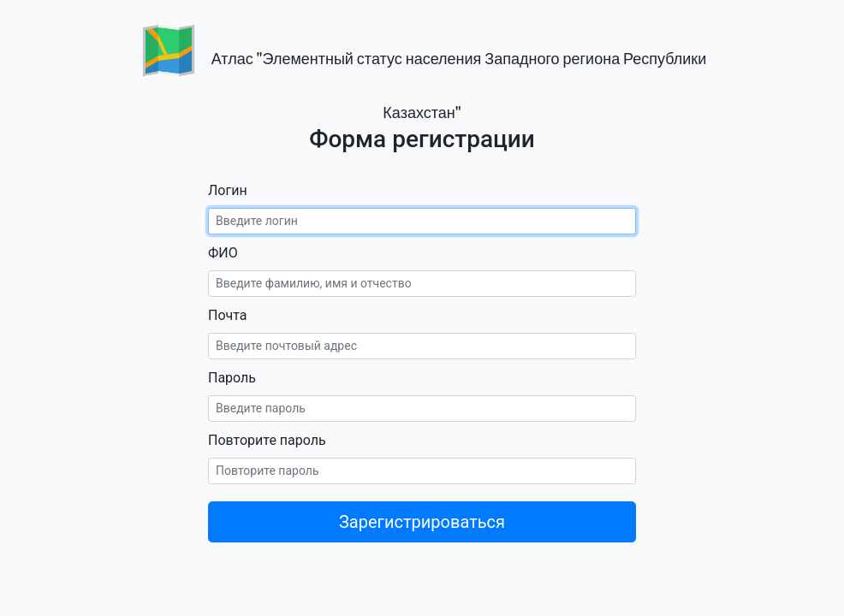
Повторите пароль (267, 440)
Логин (228, 190)
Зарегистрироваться (422, 522)
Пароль (232, 378)
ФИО (223, 253)
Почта (228, 315)
